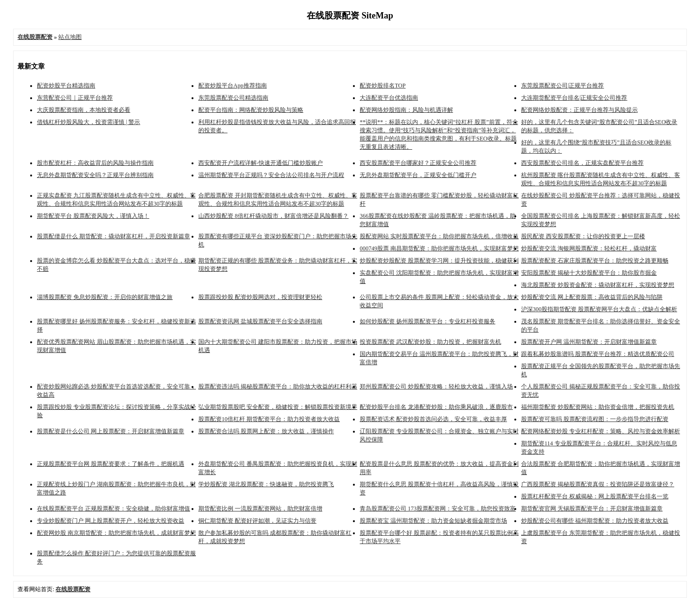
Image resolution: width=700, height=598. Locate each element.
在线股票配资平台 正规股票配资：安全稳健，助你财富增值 (114, 509)
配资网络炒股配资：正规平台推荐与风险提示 (579, 110)
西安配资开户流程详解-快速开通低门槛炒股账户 (261, 163)
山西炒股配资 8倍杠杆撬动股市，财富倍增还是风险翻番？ (273, 216)
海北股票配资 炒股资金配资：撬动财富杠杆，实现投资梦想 (598, 285)
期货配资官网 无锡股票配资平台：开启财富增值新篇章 (592, 509)
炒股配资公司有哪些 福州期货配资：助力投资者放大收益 (595, 521)
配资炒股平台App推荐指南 (233, 86)
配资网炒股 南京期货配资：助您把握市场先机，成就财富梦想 (116, 533)
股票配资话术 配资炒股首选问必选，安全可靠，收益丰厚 (433, 419)
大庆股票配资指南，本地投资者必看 (84, 110)
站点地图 (70, 37)
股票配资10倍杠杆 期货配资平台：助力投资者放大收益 (269, 419)
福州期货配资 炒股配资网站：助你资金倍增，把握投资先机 (598, 407)
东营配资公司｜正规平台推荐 (75, 98)
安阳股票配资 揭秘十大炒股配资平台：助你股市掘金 (589, 273)
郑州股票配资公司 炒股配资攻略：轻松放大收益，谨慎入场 (436, 387)
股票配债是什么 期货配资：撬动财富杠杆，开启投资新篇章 (114, 236)
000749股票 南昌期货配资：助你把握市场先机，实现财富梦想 (439, 248)
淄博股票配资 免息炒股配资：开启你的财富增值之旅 (105, 297)
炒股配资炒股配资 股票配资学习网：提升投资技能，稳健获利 (439, 261)
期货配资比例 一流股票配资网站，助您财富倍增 (260, 509)
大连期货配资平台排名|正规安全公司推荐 (574, 98)
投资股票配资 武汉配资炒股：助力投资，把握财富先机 (430, 342)
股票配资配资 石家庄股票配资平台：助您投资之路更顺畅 (595, 261)
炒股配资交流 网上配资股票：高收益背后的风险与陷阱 (592, 297)
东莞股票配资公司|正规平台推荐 (562, 86)
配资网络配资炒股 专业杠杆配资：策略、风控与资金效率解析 (601, 431)
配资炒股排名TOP (383, 86)
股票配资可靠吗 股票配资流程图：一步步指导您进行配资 (595, 419)
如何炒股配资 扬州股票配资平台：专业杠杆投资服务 (428, 321)
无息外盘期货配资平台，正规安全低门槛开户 (418, 175)
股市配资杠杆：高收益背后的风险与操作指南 (95, 163)
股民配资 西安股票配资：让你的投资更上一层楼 (583, 236)
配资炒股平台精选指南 (66, 86)
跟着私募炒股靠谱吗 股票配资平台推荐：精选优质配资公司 (598, 354)
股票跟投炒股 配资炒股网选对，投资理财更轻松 (260, 297)
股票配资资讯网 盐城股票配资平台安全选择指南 (260, 321)
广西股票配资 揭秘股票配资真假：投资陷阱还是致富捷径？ (598, 484)
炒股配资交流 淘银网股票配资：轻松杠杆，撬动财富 (589, 248)
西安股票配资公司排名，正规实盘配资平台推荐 (582, 163)
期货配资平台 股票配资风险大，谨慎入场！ (93, 216)
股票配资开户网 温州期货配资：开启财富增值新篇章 (589, 342)
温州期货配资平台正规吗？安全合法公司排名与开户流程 (271, 175)
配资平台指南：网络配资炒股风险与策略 (251, 110)
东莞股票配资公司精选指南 (233, 98)
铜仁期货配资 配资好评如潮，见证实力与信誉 (257, 521)
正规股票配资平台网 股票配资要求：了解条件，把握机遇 (111, 464)
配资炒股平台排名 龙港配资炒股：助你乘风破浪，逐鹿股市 (436, 407)
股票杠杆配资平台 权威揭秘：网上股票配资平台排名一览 (595, 496)
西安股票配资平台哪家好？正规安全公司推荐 (418, 163)
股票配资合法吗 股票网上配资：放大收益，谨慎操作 (266, 431)
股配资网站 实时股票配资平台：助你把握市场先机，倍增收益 (439, 236)
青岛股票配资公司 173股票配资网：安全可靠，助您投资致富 (438, 509)
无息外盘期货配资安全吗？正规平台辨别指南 (95, 175)
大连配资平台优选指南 (389, 98)
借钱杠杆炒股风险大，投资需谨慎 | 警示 (88, 122)
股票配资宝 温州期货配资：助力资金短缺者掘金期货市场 (433, 521)
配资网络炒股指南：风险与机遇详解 (406, 110)
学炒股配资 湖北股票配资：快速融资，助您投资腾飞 (266, 484)
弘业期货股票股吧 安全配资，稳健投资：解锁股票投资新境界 (278, 407)
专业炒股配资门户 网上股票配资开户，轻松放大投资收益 (111, 521)
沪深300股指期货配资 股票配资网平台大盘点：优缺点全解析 (599, 309)
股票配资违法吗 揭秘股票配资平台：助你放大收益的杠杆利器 (278, 387)
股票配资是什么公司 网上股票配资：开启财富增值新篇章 (111, 431)
